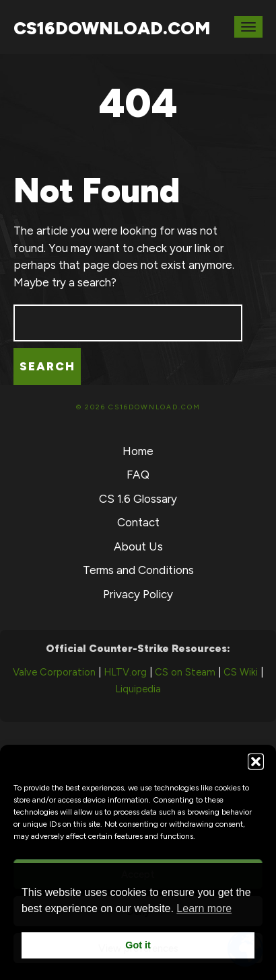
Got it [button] (138, 945)
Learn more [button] (204, 908)
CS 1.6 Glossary (138, 499)
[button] (256, 762)
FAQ (138, 475)
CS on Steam (185, 672)
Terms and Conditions (138, 570)
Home (138, 451)
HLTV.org (125, 672)
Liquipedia (138, 689)
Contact (138, 522)
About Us (138, 546)
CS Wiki (241, 672)
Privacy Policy (138, 594)
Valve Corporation (54, 672)
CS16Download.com (112, 28)
